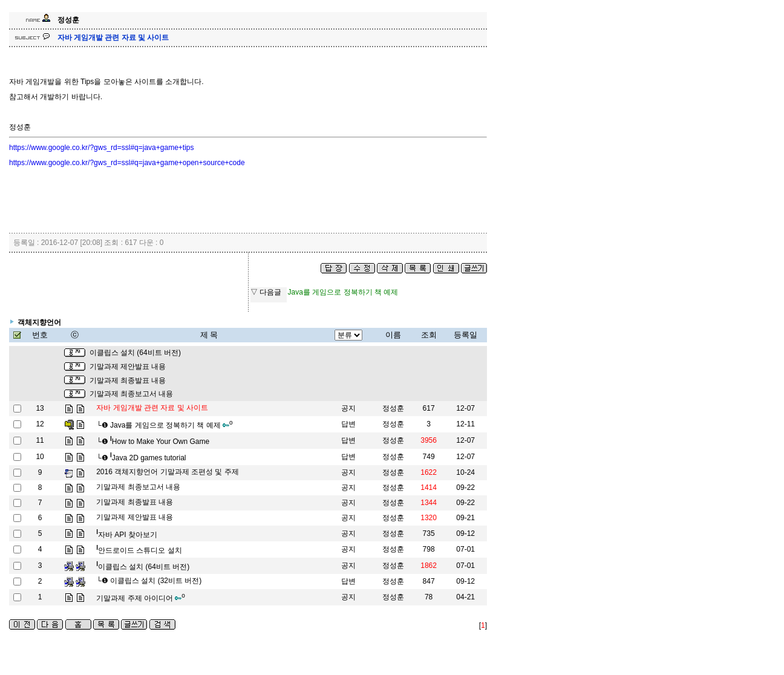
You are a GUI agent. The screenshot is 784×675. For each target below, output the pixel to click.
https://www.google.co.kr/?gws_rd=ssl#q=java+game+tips (102, 148)
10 (40, 457)
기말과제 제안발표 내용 (128, 367)
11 (40, 440)
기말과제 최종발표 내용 (128, 380)
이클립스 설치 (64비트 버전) (135, 353)
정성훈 (393, 408)
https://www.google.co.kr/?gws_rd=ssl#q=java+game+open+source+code (127, 163)
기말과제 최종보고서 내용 (132, 394)
